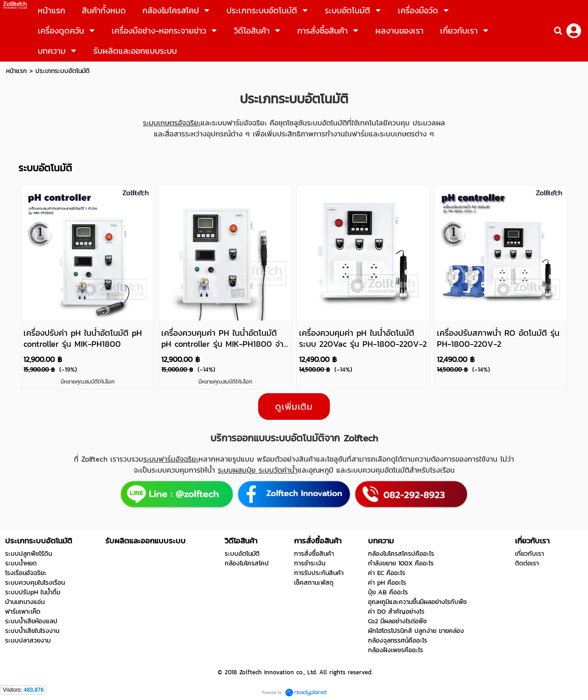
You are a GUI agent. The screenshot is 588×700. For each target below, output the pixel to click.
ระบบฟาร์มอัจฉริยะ (171, 459)
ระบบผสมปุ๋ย (238, 470)
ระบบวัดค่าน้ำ (278, 470)
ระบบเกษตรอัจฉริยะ (172, 123)
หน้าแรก (17, 71)
